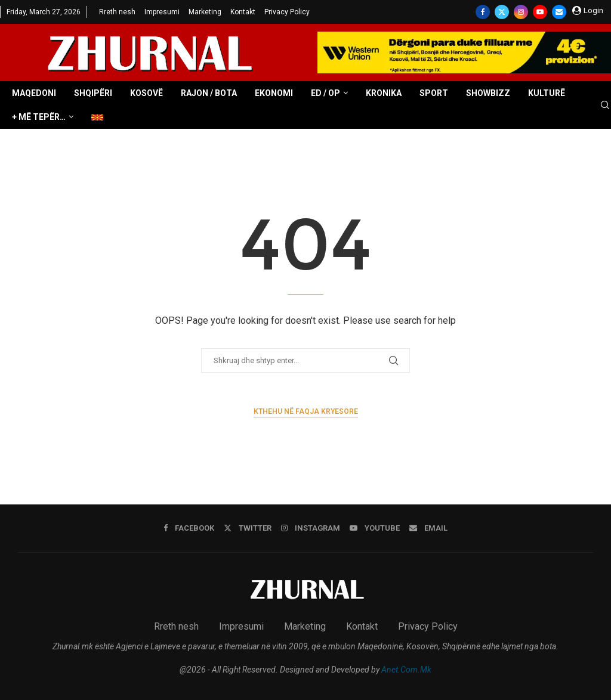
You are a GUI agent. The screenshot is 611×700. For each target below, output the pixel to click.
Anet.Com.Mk (406, 670)
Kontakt (243, 12)
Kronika (384, 93)
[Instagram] (521, 12)
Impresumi (162, 12)
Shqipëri (93, 93)
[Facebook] (483, 12)
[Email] (559, 12)
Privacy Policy (287, 12)
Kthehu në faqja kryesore (306, 411)
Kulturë (547, 93)
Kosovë (146, 93)
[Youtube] (540, 12)
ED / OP (325, 93)
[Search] (605, 106)
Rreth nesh (117, 12)
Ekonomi (274, 93)
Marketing (205, 12)
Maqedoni (34, 93)
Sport (434, 93)
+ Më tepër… (39, 117)
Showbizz (488, 93)
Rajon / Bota (209, 93)
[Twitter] (502, 12)
